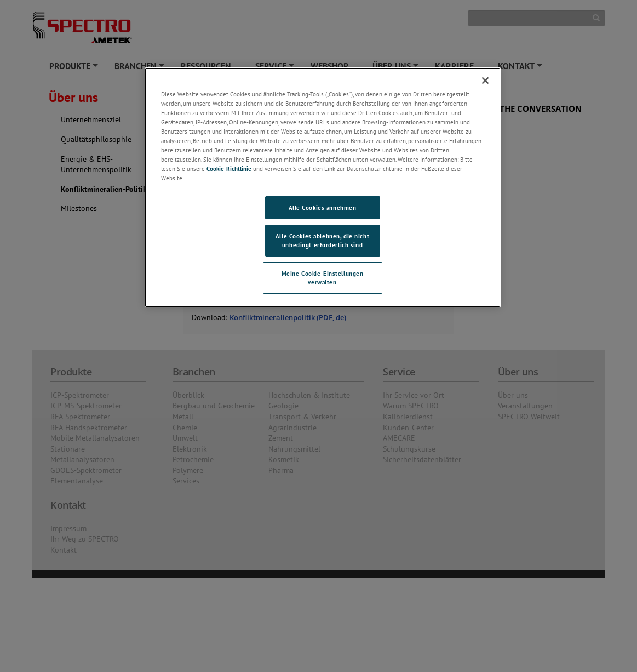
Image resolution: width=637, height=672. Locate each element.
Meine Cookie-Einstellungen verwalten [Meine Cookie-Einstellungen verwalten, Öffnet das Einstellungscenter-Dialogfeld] (323, 278)
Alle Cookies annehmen (323, 207)
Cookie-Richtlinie (229, 169)
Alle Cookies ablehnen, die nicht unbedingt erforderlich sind (322, 240)
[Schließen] (485, 81)
